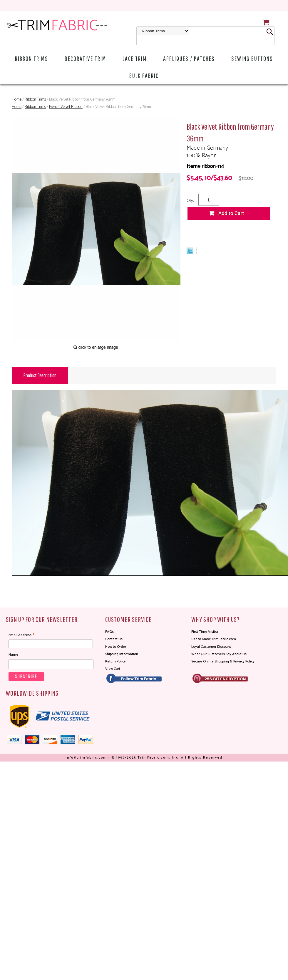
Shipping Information (122, 654)
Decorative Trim (85, 58)
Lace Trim (135, 58)
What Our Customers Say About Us (219, 654)
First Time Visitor (205, 632)
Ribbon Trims (32, 58)
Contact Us (114, 639)
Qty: (190, 201)
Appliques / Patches (189, 58)
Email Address (21, 635)
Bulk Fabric (144, 75)
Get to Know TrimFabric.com (214, 639)
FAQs (109, 632)
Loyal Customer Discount (211, 647)
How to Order (116, 647)
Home (17, 100)
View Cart (113, 669)
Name (13, 655)
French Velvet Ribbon (66, 107)
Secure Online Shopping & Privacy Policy (223, 661)
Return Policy (115, 661)
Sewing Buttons (252, 58)
